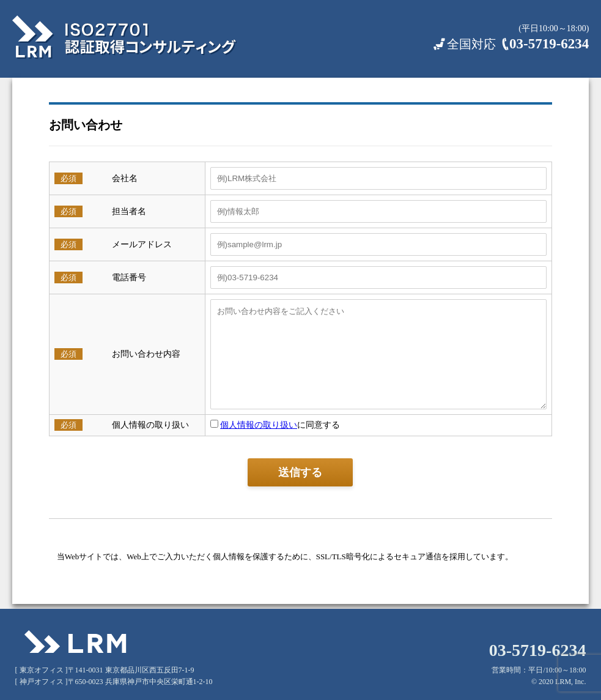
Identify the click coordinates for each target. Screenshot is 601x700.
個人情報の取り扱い (254, 425)
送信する (300, 472)
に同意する (271, 425)
